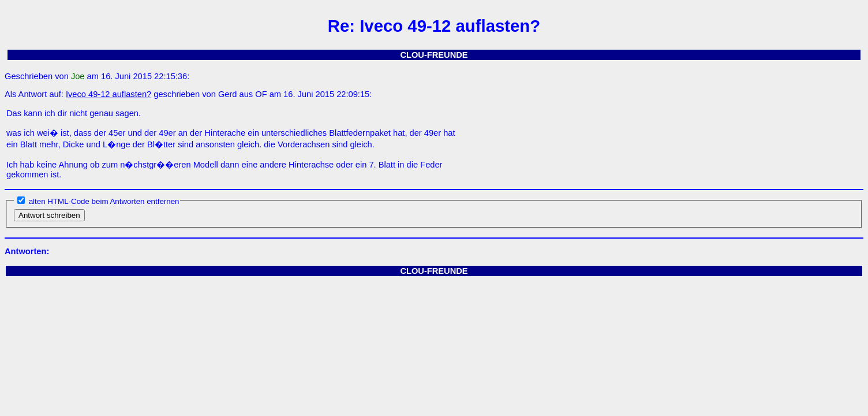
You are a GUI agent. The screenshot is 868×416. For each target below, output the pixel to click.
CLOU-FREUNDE (434, 55)
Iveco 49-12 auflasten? (108, 94)
